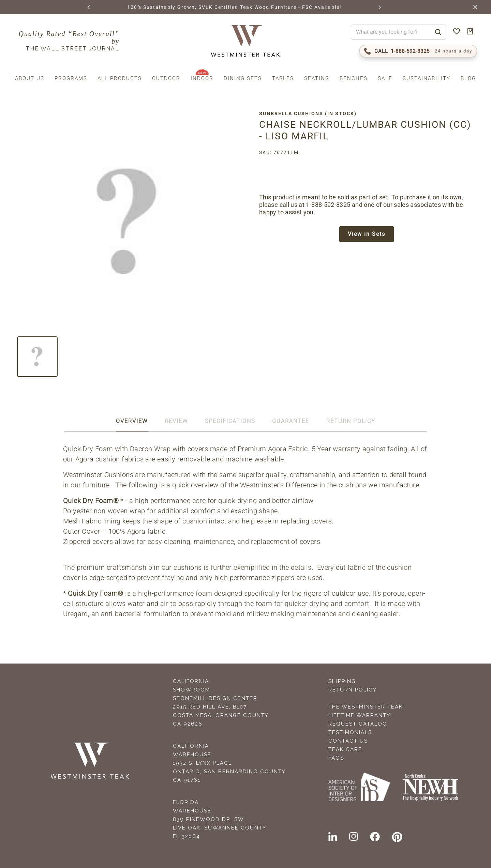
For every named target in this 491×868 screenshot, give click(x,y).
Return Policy (353, 690)
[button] (89, 7)
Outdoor (166, 78)
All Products (120, 78)
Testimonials (350, 732)
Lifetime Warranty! (360, 715)
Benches (354, 78)
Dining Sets (243, 78)
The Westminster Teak (366, 707)
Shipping (342, 681)
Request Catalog (358, 724)
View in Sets (367, 234)
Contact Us (348, 741)
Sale (385, 78)
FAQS (336, 758)
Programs (71, 78)
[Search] (438, 32)
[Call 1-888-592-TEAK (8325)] (418, 51)
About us (30, 78)
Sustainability (427, 78)
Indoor (202, 78)
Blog (468, 78)
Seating (317, 78)
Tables (283, 78)
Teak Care (345, 749)
